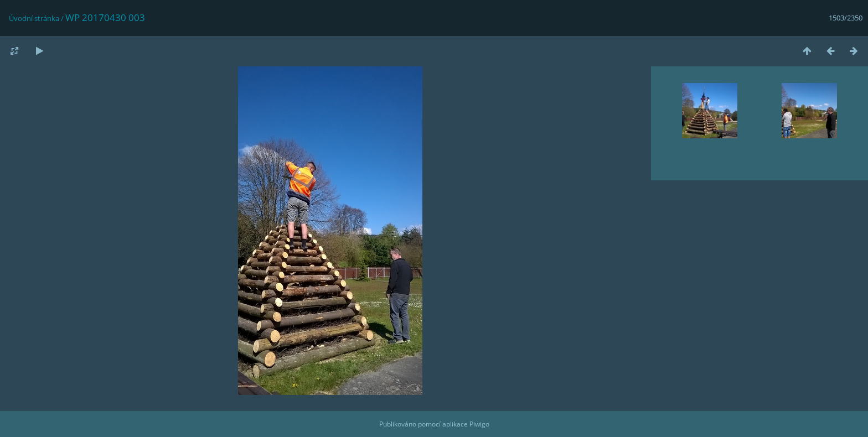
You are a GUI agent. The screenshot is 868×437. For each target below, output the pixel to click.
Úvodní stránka (34, 18)
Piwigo (479, 424)
